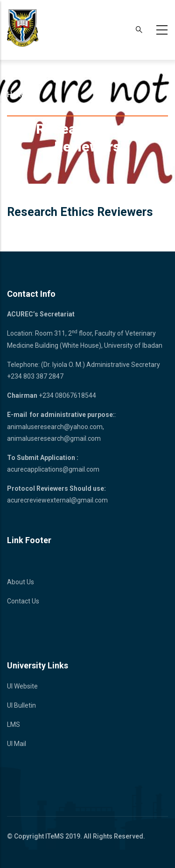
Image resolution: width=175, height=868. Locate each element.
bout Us (23, 582)
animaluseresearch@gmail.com (54, 438)
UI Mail (17, 744)
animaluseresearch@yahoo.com (55, 427)
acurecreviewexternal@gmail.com (57, 500)
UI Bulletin (21, 705)
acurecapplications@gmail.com (53, 469)
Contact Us (23, 601)
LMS (14, 725)
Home (19, 95)
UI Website (22, 686)
